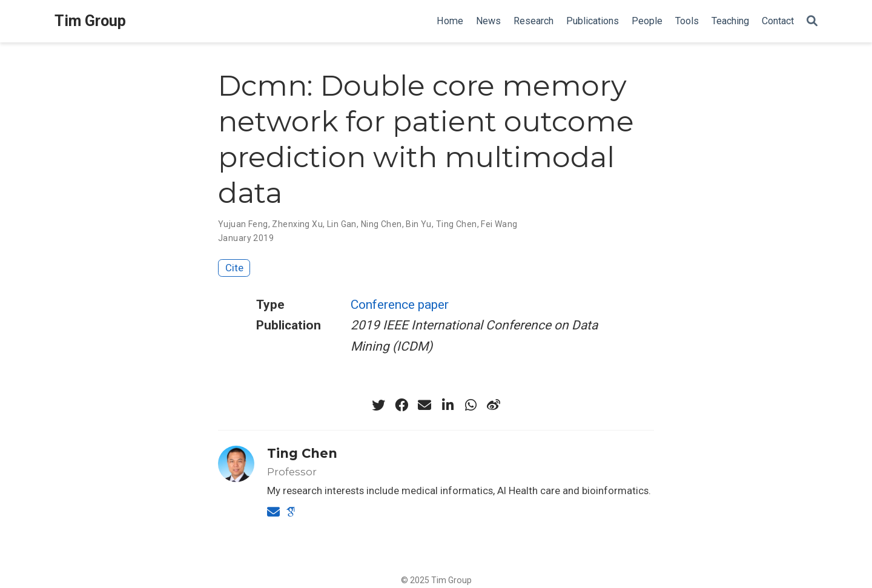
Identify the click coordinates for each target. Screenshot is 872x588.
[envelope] (424, 405)
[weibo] (494, 405)
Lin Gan (342, 224)
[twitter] (378, 405)
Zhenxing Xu (297, 224)
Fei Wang (499, 224)
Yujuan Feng (243, 224)
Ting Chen (457, 224)
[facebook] (401, 405)
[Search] (812, 21)
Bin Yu (419, 224)
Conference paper (400, 305)
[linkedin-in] (448, 405)
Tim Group (90, 21)
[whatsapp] (471, 405)
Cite (234, 268)
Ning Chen (381, 224)
